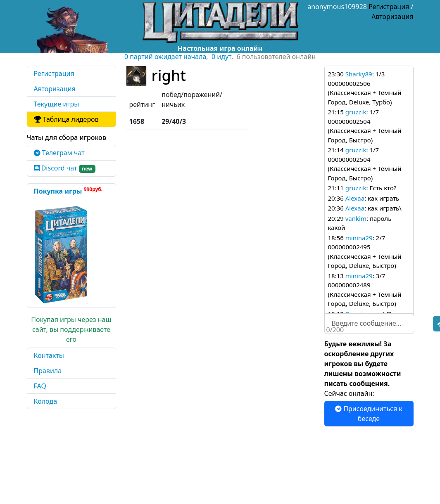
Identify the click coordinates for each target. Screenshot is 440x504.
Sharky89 (359, 74)
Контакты (49, 355)
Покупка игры (68, 191)
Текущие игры (57, 104)
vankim (356, 218)
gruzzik (356, 112)
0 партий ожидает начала (165, 57)
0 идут (221, 57)
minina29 (359, 238)
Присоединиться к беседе (369, 414)
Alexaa (355, 198)
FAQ (40, 386)
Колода (46, 401)
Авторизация (392, 17)
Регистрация (389, 7)
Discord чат (65, 168)
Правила (48, 371)
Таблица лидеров (66, 119)
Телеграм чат (59, 153)
